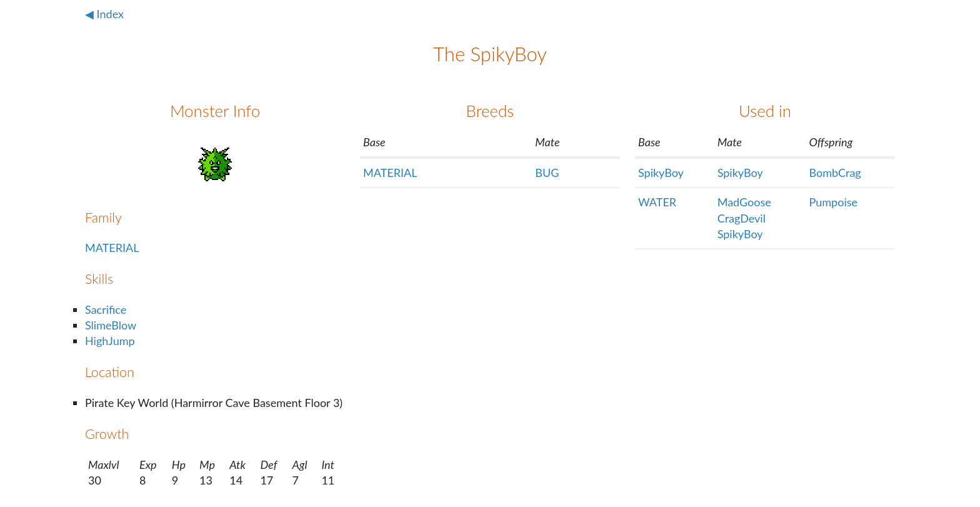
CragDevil (742, 218)
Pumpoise (833, 202)
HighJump (110, 341)
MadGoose (744, 202)
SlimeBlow (111, 325)
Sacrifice (106, 309)
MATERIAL (112, 248)
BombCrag (835, 173)
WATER (657, 202)
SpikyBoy (661, 173)
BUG (547, 173)
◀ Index (104, 14)
